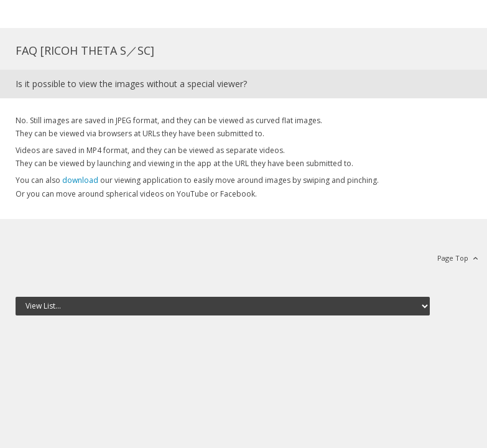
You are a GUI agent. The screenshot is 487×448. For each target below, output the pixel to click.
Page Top (453, 258)
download (80, 180)
